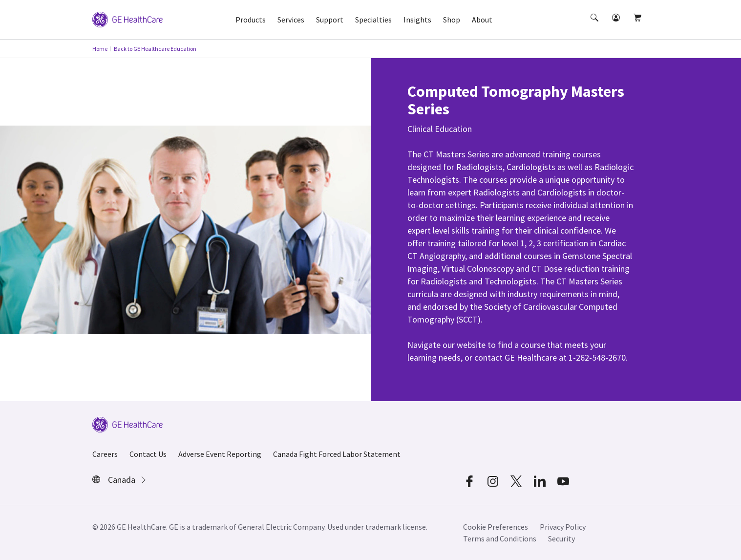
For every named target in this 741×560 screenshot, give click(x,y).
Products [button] (251, 20)
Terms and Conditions (500, 538)
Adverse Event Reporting (220, 454)
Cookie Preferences (496, 527)
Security (561, 538)
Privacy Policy (563, 527)
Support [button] (330, 20)
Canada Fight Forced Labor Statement (337, 454)
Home (100, 49)
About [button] (482, 20)
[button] (595, 26)
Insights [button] (417, 20)
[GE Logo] (127, 19)
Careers (105, 454)
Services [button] (291, 20)
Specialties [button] (373, 20)
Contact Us (148, 454)
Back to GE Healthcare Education (155, 49)
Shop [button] (452, 20)
